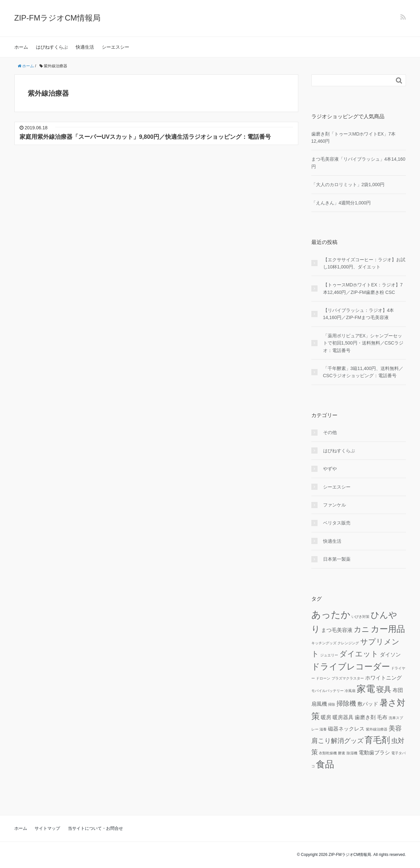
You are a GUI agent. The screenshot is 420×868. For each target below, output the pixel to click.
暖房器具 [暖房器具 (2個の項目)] (343, 717)
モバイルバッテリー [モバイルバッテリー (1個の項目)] (327, 691)
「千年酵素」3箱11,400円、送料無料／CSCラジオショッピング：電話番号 (363, 372)
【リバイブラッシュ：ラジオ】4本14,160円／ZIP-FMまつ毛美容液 (359, 314)
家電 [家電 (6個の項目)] (366, 689)
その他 (330, 432)
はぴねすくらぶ (52, 47)
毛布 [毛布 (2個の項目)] (382, 717)
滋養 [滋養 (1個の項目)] (323, 729)
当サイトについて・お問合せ (95, 828)
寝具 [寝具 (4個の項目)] (384, 689)
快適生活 (85, 47)
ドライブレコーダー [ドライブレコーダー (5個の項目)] (351, 667)
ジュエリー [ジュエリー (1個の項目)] (329, 655)
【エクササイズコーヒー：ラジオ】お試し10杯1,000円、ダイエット (364, 263)
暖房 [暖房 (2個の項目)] (326, 717)
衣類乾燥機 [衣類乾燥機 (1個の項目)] (328, 753)
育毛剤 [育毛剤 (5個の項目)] (377, 740)
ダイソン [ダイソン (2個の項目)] (390, 654)
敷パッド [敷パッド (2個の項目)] (368, 704)
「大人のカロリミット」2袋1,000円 (348, 185)
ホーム (21, 47)
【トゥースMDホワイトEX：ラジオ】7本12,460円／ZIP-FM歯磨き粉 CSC (363, 288)
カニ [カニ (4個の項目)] (362, 629)
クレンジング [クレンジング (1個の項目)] (348, 643)
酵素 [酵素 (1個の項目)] (342, 753)
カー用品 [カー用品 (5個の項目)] (388, 629)
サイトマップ (47, 828)
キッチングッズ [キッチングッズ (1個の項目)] (324, 643)
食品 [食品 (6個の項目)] (325, 764)
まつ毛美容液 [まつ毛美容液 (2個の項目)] (337, 630)
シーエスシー (116, 47)
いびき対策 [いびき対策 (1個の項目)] (360, 617)
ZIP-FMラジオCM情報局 (57, 18)
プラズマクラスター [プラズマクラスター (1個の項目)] (348, 678)
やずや (330, 469)
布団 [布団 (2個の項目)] (398, 690)
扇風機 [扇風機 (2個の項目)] (319, 704)
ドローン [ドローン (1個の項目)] (323, 678)
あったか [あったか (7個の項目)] (331, 614)
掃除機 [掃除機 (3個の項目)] (346, 703)
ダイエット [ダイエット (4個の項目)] (359, 654)
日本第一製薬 (337, 559)
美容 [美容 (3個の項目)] (395, 728)
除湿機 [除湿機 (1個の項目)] (352, 753)
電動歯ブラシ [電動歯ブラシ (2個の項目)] (374, 752)
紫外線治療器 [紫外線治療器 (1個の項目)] (377, 729)
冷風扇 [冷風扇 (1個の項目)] (350, 691)
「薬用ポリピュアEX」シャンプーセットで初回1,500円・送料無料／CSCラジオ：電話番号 (363, 343)
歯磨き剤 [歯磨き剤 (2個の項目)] (365, 717)
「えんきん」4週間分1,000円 (341, 203)
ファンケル (334, 505)
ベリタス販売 (337, 523)
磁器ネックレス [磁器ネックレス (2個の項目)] (346, 729)
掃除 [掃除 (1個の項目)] (332, 704)
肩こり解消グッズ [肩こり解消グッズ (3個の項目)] (337, 741)
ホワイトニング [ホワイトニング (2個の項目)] (383, 678)
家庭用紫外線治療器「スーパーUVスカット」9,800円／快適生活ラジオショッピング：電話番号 (145, 137)
